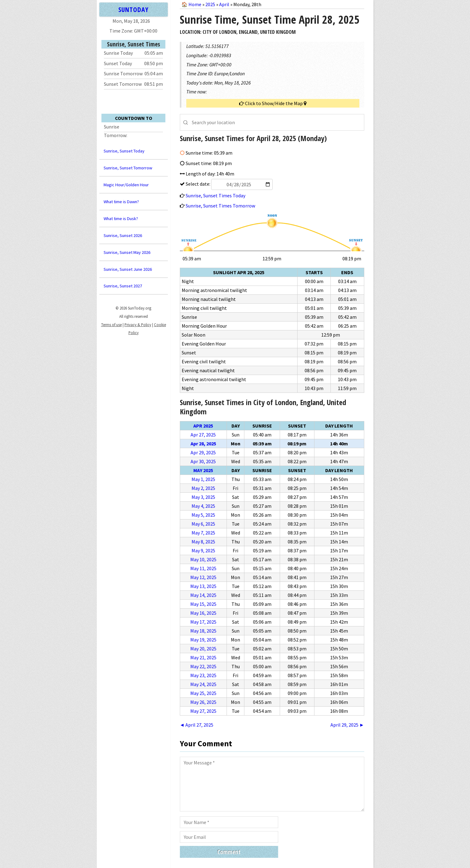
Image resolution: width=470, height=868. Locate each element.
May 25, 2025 (203, 693)
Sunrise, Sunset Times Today (215, 195)
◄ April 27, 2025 (197, 725)
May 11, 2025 (203, 568)
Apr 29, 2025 (203, 452)
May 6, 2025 (203, 524)
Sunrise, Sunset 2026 (123, 235)
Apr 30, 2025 (203, 461)
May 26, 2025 (203, 702)
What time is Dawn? (121, 202)
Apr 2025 (203, 426)
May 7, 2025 (203, 533)
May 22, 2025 (203, 666)
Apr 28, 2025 (203, 444)
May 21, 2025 (203, 657)
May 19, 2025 (203, 640)
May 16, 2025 (203, 613)
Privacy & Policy (138, 325)
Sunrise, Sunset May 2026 (127, 252)
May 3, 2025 (203, 497)
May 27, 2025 (203, 711)
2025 (210, 4)
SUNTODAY (133, 9)
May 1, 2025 (203, 479)
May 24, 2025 (203, 684)
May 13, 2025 (203, 586)
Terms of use (111, 325)
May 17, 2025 (203, 622)
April (224, 4)
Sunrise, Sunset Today (124, 151)
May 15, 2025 (203, 604)
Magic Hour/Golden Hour (126, 185)
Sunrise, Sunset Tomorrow (128, 168)
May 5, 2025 (203, 515)
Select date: (229, 184)
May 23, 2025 (203, 675)
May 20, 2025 (203, 649)
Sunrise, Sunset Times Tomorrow (220, 206)
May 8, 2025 (203, 542)
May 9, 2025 (203, 550)
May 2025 (203, 470)
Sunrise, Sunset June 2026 (128, 269)
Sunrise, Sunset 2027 (123, 286)
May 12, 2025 (203, 577)
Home (195, 4)
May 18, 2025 (203, 631)
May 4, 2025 (203, 506)
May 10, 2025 (203, 559)
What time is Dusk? (121, 219)
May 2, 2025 (203, 488)
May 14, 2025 (203, 595)
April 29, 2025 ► (347, 725)
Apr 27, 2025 (203, 435)
